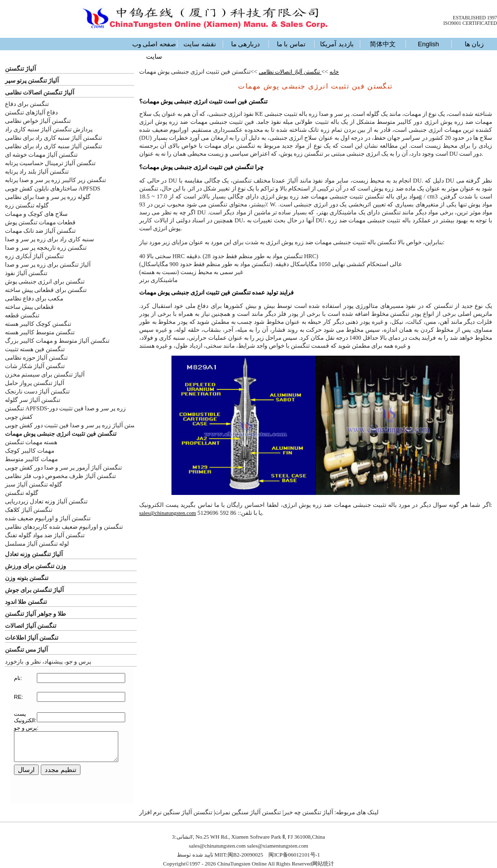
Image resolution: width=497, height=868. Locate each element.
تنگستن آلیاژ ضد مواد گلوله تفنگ (45, 535)
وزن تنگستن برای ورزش (36, 566)
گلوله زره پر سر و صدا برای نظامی (48, 197)
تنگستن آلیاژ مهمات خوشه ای (41, 155)
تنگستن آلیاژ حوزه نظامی (36, 358)
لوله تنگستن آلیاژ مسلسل (37, 544)
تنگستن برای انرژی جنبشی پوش (45, 282)
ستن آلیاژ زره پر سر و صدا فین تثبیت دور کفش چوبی (70, 425)
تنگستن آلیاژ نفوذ (26, 273)
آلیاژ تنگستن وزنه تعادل (34, 554)
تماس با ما (291, 44)
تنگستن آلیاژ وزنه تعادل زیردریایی (46, 501)
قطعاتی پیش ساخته (29, 307)
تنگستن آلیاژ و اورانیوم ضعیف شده (48, 518)
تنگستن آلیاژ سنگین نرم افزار (176, 812)
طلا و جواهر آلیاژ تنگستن (36, 614)
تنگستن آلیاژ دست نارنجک (37, 391)
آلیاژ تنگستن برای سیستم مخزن (45, 375)
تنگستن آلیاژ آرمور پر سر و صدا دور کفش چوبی (63, 468)
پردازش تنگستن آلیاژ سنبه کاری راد (49, 129)
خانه (334, 72)
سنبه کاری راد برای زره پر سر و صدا (49, 239)
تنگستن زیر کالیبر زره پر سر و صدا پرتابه (55, 180)
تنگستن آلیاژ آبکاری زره (34, 256)
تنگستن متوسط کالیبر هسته (40, 332)
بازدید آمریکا (337, 44)
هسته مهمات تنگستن (31, 442)
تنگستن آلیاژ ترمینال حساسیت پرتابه (50, 163)
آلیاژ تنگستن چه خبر (308, 812)
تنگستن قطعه (22, 315)
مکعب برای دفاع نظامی (34, 298)
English (429, 44)
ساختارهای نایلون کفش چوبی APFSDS (53, 189)
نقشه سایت (200, 44)
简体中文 (383, 44)
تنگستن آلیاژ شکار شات (35, 366)
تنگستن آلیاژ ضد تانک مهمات (40, 231)
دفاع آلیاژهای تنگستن (31, 112)
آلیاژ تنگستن (20, 69)
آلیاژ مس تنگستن (26, 650)
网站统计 (323, 864)
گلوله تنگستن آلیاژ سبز (34, 484)
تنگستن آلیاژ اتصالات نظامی (290, 72)
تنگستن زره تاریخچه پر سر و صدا (46, 248)
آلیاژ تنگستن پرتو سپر (32, 81)
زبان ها (474, 44)
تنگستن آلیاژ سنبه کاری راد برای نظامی (53, 138)
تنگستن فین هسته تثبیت (35, 349)
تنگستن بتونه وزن (27, 578)
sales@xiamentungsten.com (278, 846)
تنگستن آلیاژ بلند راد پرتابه (37, 172)
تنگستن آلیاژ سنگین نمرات (248, 812)
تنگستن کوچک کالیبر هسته (38, 324)
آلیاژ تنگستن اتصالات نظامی (40, 93)
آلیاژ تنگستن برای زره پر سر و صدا (48, 265)
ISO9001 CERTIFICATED (470, 23)
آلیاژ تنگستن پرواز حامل (35, 383)
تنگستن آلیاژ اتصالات (31, 626)
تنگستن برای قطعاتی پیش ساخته (46, 290)
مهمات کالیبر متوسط (31, 459)
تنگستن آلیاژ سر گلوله (33, 400)
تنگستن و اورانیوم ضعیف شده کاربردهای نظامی (64, 527)
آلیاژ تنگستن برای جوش (34, 590)
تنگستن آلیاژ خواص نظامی (38, 121)
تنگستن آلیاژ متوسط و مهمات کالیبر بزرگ (57, 341)
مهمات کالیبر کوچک (30, 451)
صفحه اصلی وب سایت (154, 50)
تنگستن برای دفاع (27, 104)
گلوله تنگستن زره (27, 205)
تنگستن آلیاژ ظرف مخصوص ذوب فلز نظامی (60, 476)
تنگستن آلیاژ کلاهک (29, 510)
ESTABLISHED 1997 (475, 18)
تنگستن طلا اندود (26, 602)
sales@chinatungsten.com (167, 513)
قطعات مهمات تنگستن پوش (40, 222)
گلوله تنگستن (22, 493)
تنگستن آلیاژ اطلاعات (32, 638)
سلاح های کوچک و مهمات (36, 214)
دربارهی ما (246, 44)
